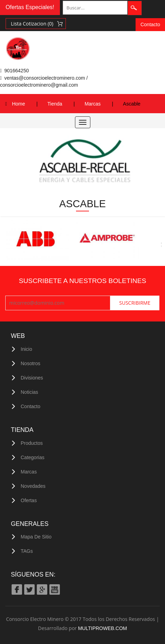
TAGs (27, 551)
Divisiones (32, 378)
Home (18, 104)
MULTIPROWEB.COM (103, 628)
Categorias (33, 457)
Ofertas (29, 500)
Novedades (33, 486)
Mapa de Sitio (36, 537)
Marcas (92, 104)
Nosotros (30, 363)
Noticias (29, 392)
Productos (32, 443)
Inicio (26, 349)
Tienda (55, 104)
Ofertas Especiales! (30, 7)
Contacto (150, 24)
